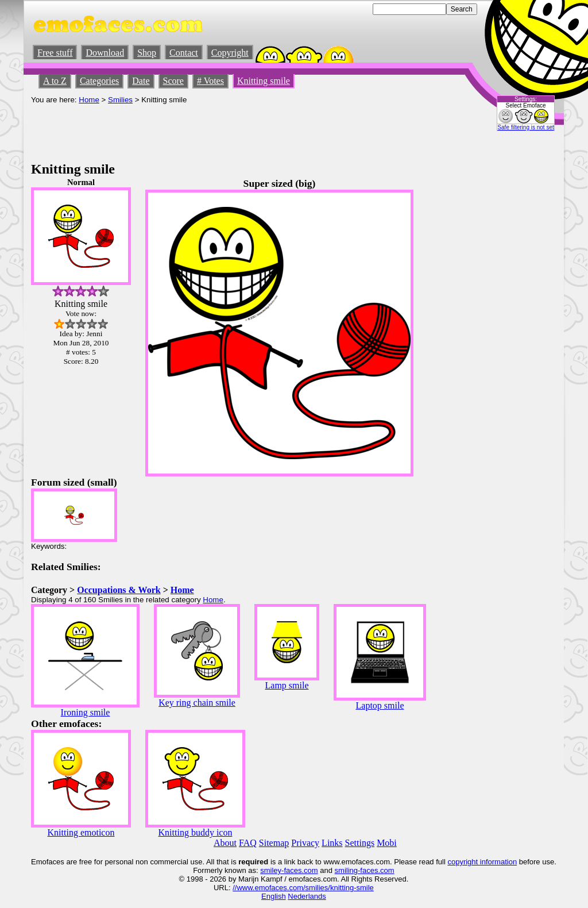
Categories (99, 81)
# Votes (210, 81)
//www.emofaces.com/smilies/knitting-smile (303, 888)
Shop (147, 53)
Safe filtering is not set (525, 127)
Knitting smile (264, 81)
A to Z (55, 81)
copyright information (482, 862)
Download (105, 53)
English (274, 896)
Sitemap (274, 843)
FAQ (248, 843)
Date (141, 81)
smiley (271, 870)
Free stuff (55, 53)
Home (89, 100)
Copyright (230, 53)
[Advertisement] (240, 130)
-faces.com (300, 870)
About (225, 843)
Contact (184, 53)
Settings (360, 843)
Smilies (120, 100)
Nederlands (307, 896)
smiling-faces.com (365, 870)
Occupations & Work (119, 590)
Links (332, 843)
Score (173, 81)
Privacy (305, 843)
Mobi (387, 843)
